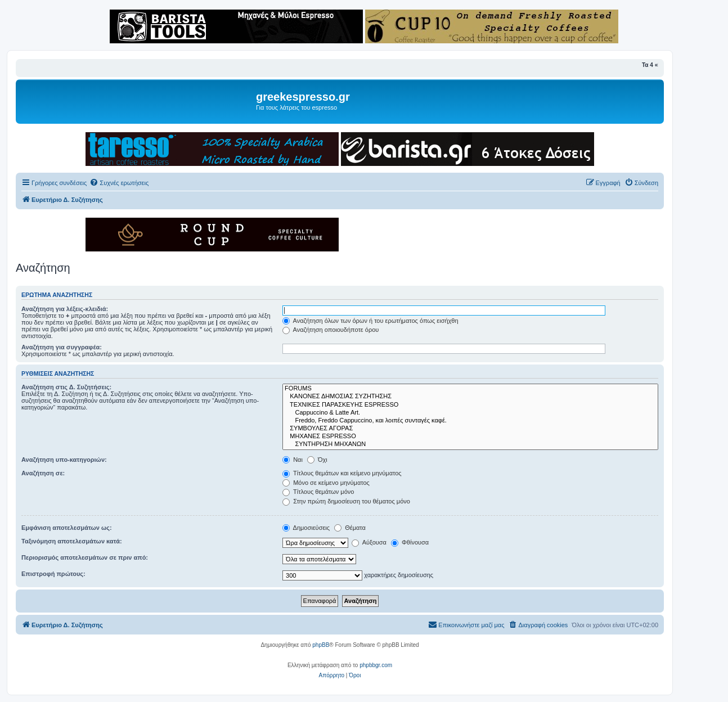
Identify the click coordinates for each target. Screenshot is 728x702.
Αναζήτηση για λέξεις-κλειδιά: (65, 309)
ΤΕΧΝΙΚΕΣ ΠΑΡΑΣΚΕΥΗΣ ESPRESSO (470, 405)
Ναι (293, 460)
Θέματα (350, 528)
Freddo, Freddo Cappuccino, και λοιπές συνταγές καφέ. (470, 421)
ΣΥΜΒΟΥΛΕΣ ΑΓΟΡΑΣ (470, 429)
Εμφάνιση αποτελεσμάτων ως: (67, 528)
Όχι (317, 460)
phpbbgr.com (376, 665)
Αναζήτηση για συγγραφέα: (62, 347)
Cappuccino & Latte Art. (470, 413)
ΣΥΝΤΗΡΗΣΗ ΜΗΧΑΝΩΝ (470, 444)
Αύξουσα (369, 542)
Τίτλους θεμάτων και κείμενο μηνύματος (342, 473)
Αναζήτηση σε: (43, 473)
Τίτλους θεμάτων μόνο (318, 492)
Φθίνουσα (410, 542)
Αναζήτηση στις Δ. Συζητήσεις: (66, 387)
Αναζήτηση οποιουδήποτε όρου (331, 330)
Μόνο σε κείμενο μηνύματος (326, 483)
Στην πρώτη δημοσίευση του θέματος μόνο (346, 501)
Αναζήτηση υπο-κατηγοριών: (64, 460)
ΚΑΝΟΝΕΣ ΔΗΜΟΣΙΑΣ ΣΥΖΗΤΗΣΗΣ (470, 397)
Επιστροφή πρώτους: (53, 574)
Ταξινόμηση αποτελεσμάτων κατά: (72, 541)
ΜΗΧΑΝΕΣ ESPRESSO (470, 436)
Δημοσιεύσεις (306, 528)
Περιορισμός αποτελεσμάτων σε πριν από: (85, 557)
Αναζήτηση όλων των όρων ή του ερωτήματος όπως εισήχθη (370, 321)
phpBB (321, 645)
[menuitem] (119, 183)
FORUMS (470, 389)
